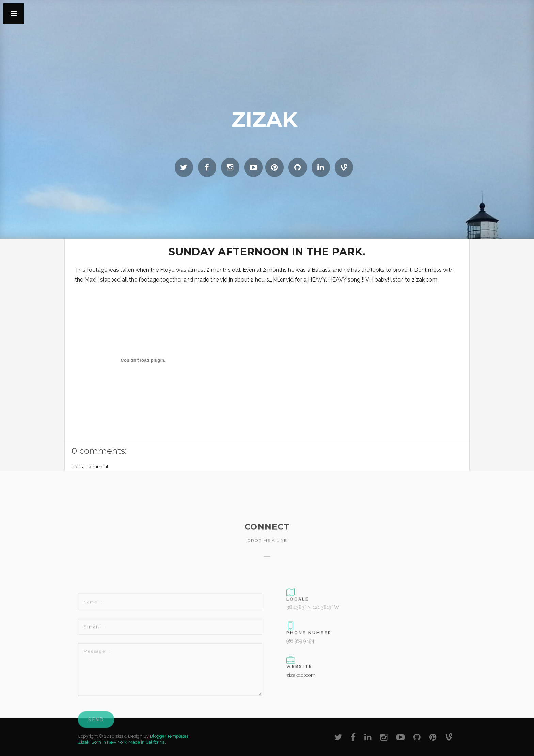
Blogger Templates (169, 736)
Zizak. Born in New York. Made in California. (122, 742)
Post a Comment (90, 467)
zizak (265, 119)
